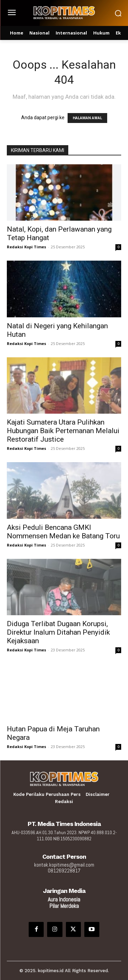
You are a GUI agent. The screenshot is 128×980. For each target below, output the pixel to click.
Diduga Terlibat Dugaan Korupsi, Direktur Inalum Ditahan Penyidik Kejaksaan (58, 632)
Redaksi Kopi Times (26, 247)
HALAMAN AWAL (87, 118)
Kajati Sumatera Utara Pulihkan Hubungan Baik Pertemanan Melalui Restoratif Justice (63, 431)
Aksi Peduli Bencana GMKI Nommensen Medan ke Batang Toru (63, 532)
